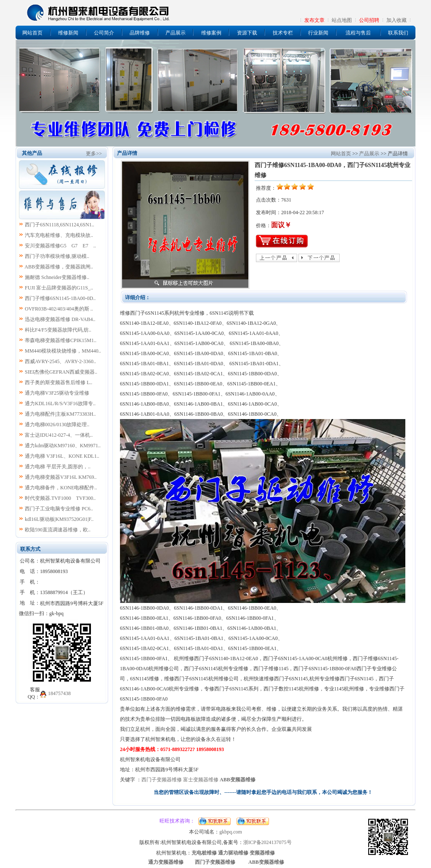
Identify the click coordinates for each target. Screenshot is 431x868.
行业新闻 (318, 33)
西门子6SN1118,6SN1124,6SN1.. (60, 225)
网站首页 (32, 33)
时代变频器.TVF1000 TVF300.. (60, 498)
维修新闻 (68, 33)
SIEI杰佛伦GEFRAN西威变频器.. (61, 372)
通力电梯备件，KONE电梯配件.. (61, 488)
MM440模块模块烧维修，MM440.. (63, 351)
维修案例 (211, 33)
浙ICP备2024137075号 (267, 842)
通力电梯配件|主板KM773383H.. (60, 414)
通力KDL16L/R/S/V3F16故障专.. (60, 403)
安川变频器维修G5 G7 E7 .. (60, 246)
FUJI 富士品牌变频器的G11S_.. (59, 288)
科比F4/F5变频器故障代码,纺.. (58, 330)
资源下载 (247, 33)
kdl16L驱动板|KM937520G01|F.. (59, 519)
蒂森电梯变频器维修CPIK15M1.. (61, 340)
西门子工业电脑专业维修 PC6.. (59, 509)
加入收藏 (396, 20)
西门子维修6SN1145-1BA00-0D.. (60, 298)
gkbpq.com (231, 832)
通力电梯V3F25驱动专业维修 (57, 393)
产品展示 (176, 33)
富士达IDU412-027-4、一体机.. (59, 435)
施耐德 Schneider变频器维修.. (57, 277)
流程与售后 (358, 33)
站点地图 (342, 20)
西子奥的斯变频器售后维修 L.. (59, 382)
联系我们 (398, 33)
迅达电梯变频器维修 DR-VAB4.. (60, 319)
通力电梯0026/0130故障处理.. (57, 425)
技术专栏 (283, 33)
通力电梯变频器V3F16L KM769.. (61, 477)
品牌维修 (140, 33)
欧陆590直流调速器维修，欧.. (58, 530)
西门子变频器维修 (162, 780)
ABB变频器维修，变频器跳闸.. (59, 267)
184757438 (59, 693)
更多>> (94, 154)
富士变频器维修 (201, 780)
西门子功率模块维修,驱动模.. (57, 256)
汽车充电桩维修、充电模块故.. (59, 235)
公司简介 (104, 33)
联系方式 (30, 549)
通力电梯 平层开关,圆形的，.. (58, 467)
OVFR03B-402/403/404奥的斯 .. (59, 309)
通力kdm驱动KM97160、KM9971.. (63, 446)
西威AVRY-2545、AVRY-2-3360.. (60, 361)
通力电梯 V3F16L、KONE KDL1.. (62, 456)
